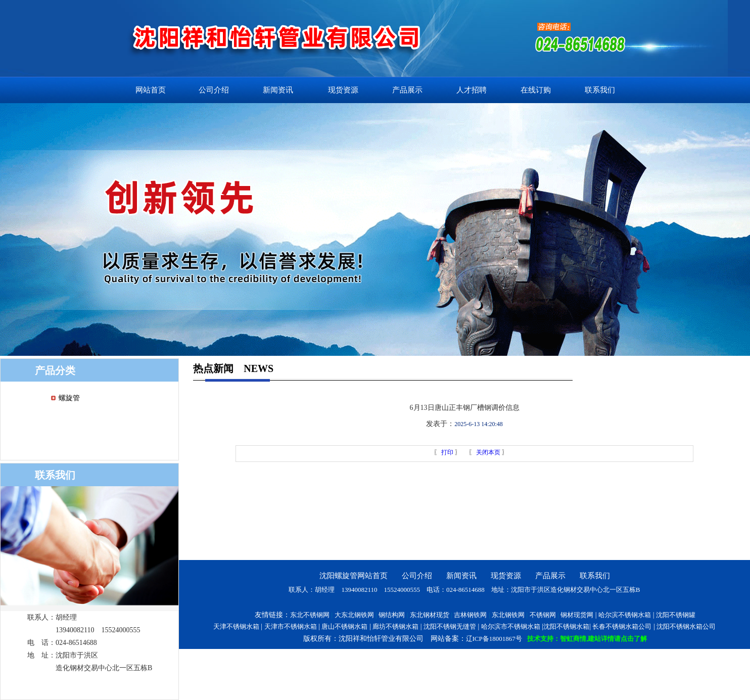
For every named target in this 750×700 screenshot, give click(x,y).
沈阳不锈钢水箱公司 (686, 626)
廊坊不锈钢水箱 (395, 626)
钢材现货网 (577, 615)
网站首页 (151, 90)
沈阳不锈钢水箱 (566, 626)
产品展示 (407, 90)
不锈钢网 (543, 615)
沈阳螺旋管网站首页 (354, 576)
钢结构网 (392, 615)
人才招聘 (472, 90)
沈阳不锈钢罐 (676, 615)
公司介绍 (214, 90)
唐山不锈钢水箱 (344, 626)
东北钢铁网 (508, 615)
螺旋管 (69, 398)
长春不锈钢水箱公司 (622, 626)
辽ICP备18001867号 (494, 639)
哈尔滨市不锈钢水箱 (511, 626)
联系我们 (600, 90)
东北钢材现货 (430, 615)
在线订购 (536, 90)
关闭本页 (488, 452)
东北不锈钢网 (310, 615)
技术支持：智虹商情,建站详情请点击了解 (587, 639)
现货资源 (343, 90)
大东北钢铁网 (354, 615)
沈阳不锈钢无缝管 (450, 626)
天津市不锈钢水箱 (291, 626)
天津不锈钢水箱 (236, 626)
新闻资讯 (278, 90)
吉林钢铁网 (470, 615)
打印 (447, 452)
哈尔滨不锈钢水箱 (625, 615)
